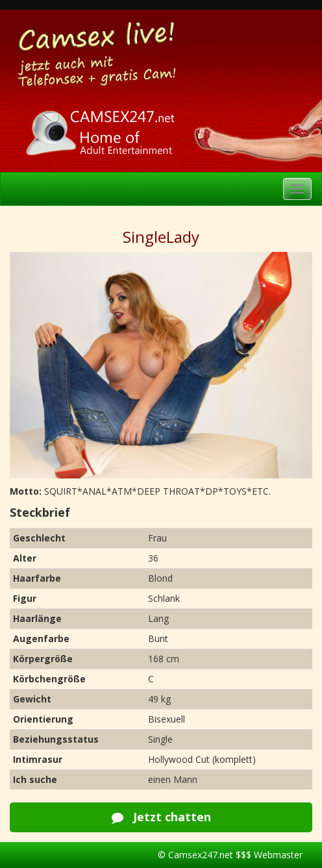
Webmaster (278, 855)
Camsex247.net (201, 855)
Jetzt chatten (161, 817)
